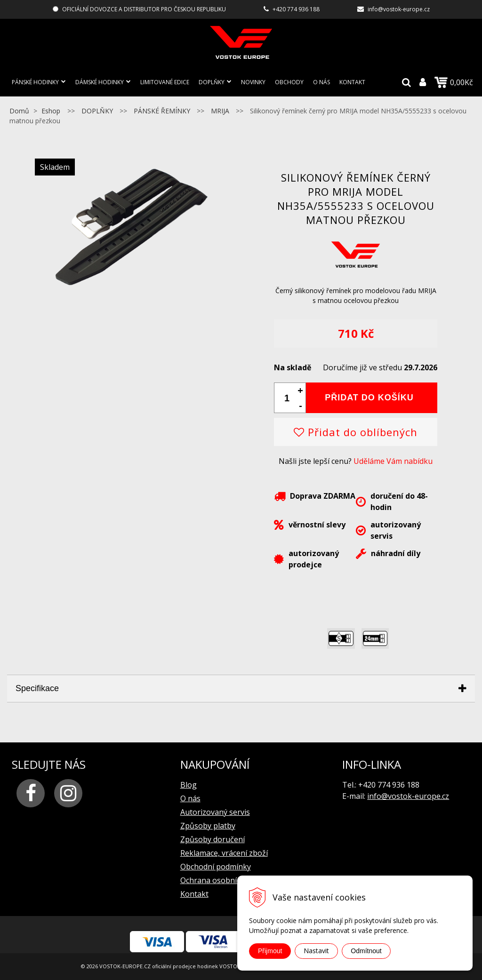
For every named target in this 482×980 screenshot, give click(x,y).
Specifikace (37, 688)
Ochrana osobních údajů (223, 880)
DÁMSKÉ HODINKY (100, 82)
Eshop (51, 111)
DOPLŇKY (212, 82)
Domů (19, 111)
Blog (189, 785)
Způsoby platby (208, 826)
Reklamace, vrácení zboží (224, 853)
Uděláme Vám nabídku (393, 461)
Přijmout (270, 951)
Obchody (289, 82)
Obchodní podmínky (216, 867)
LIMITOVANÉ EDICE (165, 82)
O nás (321, 82)
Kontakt (352, 82)
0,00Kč (454, 82)
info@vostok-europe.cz (399, 9)
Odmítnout (366, 951)
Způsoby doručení (213, 839)
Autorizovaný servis (215, 812)
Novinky (253, 82)
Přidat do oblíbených (356, 432)
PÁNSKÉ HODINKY (35, 82)
